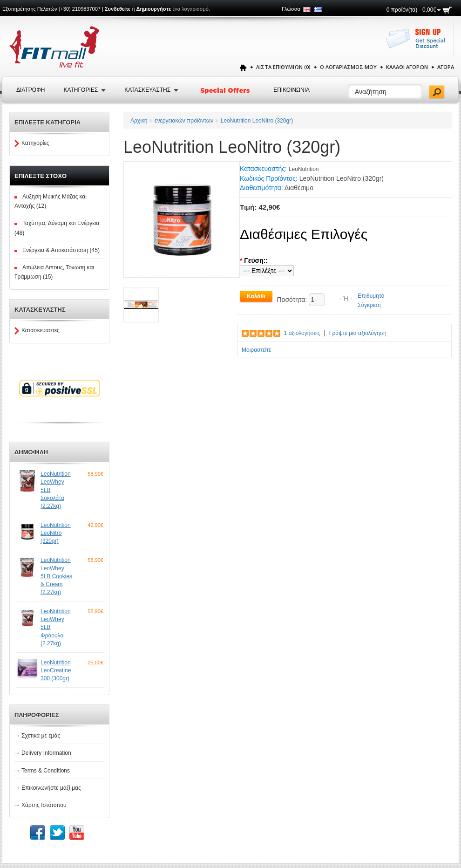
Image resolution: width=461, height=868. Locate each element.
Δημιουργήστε (154, 9)
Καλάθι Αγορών (407, 67)
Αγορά (446, 67)
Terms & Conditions (46, 771)
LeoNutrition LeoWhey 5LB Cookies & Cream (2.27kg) (56, 576)
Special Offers (226, 90)
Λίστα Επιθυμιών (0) (283, 67)
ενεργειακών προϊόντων (184, 121)
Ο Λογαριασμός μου (348, 67)
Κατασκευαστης (147, 90)
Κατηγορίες (35, 143)
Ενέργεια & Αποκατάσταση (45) (61, 250)
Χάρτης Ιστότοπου (44, 805)
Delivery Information (46, 753)
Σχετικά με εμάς (41, 736)
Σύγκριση (369, 305)
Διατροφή (31, 90)
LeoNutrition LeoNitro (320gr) (56, 533)
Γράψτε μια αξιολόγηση (358, 333)
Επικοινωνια (292, 90)
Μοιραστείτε (256, 350)
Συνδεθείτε (118, 9)
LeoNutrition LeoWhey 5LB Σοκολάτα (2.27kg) (56, 490)
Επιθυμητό (371, 296)
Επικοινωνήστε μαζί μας (51, 788)
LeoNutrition (304, 169)
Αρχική (139, 121)
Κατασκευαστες (41, 330)
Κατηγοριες (81, 90)
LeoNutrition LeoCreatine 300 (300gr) (56, 670)
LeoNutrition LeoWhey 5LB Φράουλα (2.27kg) (56, 627)
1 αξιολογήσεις (302, 333)
